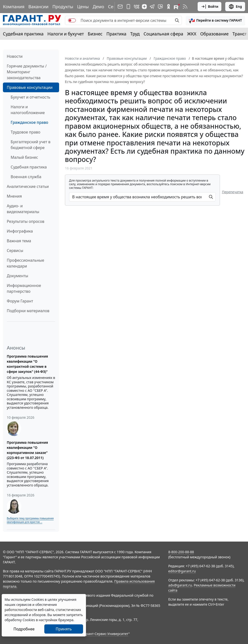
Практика (116, 34)
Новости (15, 56)
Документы (17, 276)
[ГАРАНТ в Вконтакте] (137, 7)
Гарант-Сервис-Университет (105, 634)
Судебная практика (23, 34)
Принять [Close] (64, 629)
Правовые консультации (30, 87)
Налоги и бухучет (66, 34)
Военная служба (26, 177)
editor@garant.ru (182, 571)
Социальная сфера (163, 34)
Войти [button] (210, 7)
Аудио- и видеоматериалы (23, 209)
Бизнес (95, 34)
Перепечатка (232, 192)
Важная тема (19, 241)
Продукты (63, 7)
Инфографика (20, 231)
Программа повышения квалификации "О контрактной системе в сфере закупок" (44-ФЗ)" (27, 364)
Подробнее (24, 629)
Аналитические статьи (28, 186)
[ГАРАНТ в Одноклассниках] (169, 7)
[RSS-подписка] (185, 7)
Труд (135, 34)
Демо (98, 7)
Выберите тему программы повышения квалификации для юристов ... (30, 520)
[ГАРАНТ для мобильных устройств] (128, 7)
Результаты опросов (26, 221)
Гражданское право (29, 122)
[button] (215, 20)
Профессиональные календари (25, 263)
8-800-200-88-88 (181, 552)
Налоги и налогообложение (28, 110)
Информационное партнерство (24, 288)
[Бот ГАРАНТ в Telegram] (160, 7)
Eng (235, 7)
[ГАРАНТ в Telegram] (152, 7)
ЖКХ (192, 34)
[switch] (72, 20)
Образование (214, 34)
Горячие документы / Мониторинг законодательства (27, 72)
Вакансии (38, 7)
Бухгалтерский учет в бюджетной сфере (31, 145)
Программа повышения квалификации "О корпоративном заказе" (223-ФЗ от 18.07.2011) (27, 450)
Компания (14, 7)
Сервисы (15, 251)
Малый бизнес (24, 157)
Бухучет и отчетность (31, 97)
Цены (83, 7)
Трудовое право (26, 132)
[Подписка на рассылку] (120, 7)
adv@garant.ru (180, 585)
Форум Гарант (20, 301)
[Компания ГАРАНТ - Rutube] (177, 7)
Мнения (14, 196)
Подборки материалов (28, 311)
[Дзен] (144, 7)
